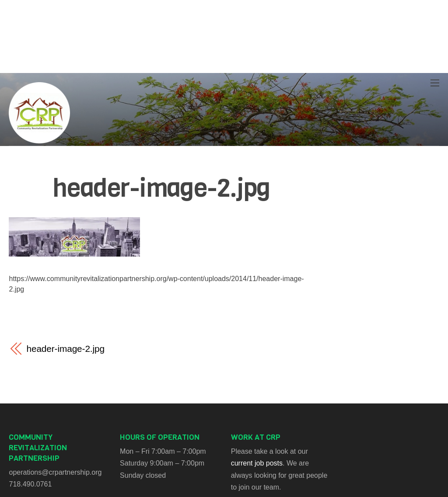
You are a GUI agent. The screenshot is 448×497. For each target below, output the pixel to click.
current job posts (257, 463)
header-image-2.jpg (161, 188)
